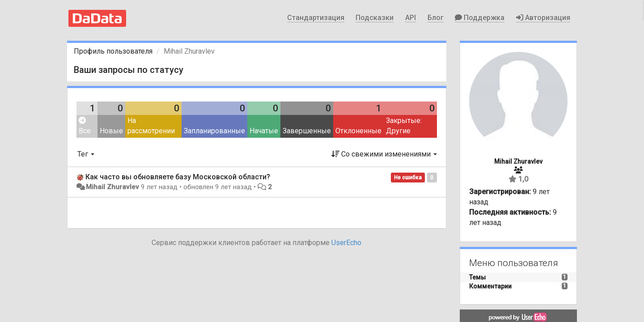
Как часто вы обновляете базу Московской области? (178, 177)
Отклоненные (358, 131)
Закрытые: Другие (404, 126)
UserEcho (346, 243)
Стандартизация (316, 18)
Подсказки (375, 18)
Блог (436, 18)
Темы (477, 277)
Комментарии (490, 286)
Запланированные (214, 131)
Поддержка (480, 18)
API (411, 18)
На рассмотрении (151, 126)
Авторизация (543, 18)
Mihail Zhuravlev (112, 187)
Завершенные (307, 131)
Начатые (264, 131)
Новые (111, 131)
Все (85, 126)
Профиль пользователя (113, 51)
